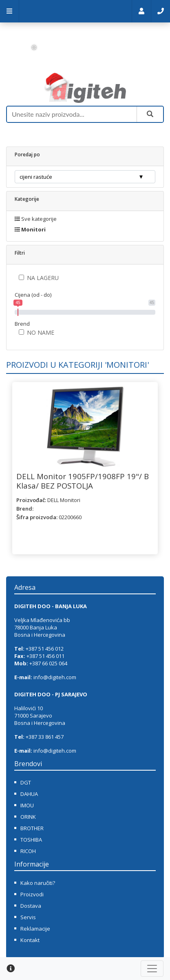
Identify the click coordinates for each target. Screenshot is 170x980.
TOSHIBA (31, 840)
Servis (28, 917)
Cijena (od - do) (33, 295)
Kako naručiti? (38, 883)
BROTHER (32, 828)
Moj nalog (141, 11)
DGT (26, 782)
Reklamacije (35, 929)
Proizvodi (32, 894)
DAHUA (29, 794)
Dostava (31, 906)
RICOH (28, 851)
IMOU (27, 805)
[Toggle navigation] (152, 969)
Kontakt (161, 11)
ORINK (28, 817)
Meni (9, 11)
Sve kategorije (36, 219)
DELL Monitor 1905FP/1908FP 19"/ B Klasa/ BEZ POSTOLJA (83, 481)
